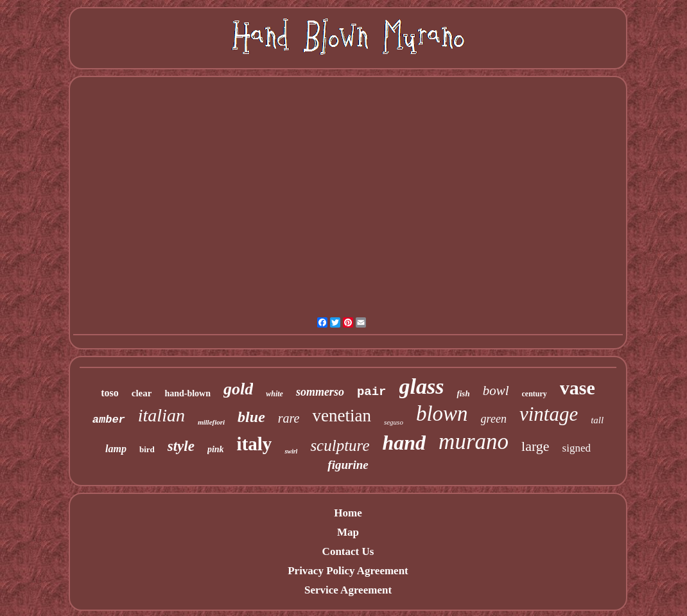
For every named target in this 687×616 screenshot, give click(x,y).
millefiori (211, 422)
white (274, 394)
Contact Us (348, 551)
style (181, 446)
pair (372, 392)
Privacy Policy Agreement (348, 571)
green (494, 419)
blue (251, 417)
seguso (394, 422)
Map (348, 532)
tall (597, 420)
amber (109, 420)
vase (578, 388)
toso (110, 393)
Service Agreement (348, 590)
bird (147, 449)
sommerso (320, 392)
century (535, 394)
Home (348, 513)
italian (161, 415)
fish (463, 393)
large (535, 446)
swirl (291, 451)
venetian (341, 416)
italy (255, 444)
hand (404, 443)
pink (216, 449)
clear (142, 393)
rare (289, 418)
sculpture (340, 445)
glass (422, 386)
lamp (116, 449)
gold (238, 389)
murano (474, 442)
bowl (496, 391)
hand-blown (187, 393)
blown (442, 414)
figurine (348, 465)
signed (577, 448)
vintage (549, 414)
